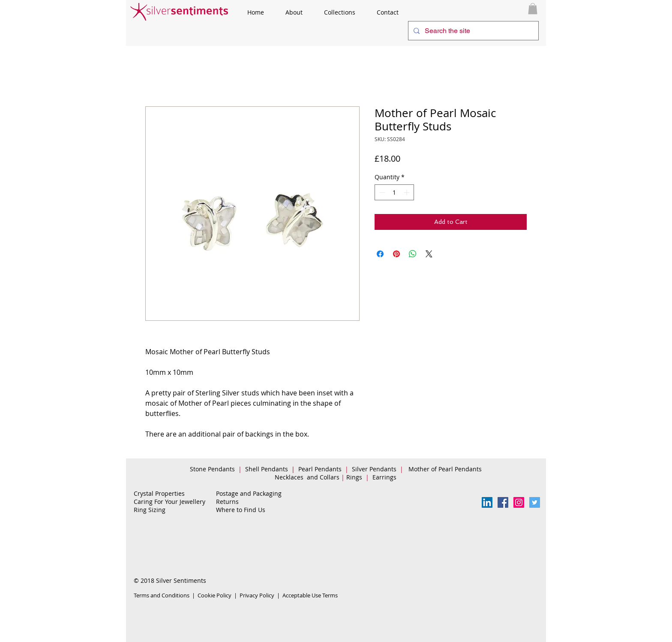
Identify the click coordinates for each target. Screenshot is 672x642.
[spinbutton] (394, 192)
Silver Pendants (374, 469)
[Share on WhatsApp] (413, 254)
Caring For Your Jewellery (169, 502)
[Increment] (407, 192)
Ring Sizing (150, 510)
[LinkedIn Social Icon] (487, 502)
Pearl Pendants (321, 469)
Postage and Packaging (249, 493)
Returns (227, 502)
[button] (533, 9)
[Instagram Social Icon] (519, 502)
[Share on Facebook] (380, 254)
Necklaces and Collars (307, 477)
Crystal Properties (159, 493)
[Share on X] (429, 254)
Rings (355, 477)
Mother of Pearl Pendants (446, 469)
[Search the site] (472, 31)
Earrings (386, 477)
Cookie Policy (214, 595)
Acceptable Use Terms (310, 595)
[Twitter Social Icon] (535, 502)
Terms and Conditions (162, 595)
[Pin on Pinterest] (396, 254)
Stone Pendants (212, 469)
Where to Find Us (241, 510)
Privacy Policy (257, 595)
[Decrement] (381, 192)
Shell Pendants (267, 469)
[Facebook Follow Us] (503, 502)
